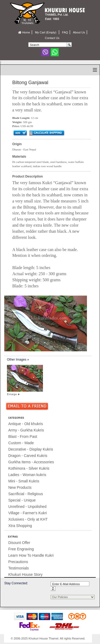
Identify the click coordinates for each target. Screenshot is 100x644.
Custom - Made (21, 443)
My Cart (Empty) (46, 32)
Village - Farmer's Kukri (28, 513)
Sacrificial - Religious (26, 494)
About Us (79, 32)
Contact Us (52, 38)
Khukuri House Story (25, 574)
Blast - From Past (23, 436)
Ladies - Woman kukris (27, 475)
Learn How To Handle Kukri (31, 555)
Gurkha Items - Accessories (31, 462)
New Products (20, 487)
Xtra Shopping (20, 526)
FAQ (65, 32)
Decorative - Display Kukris (31, 449)
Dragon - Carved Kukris (28, 456)
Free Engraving (21, 549)
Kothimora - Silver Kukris (29, 468)
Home (24, 32)
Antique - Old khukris (26, 424)
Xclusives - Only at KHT (28, 519)
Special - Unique (22, 500)
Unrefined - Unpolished (27, 507)
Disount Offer (19, 543)
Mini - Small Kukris (24, 481)
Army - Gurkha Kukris (26, 430)
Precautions (18, 562)
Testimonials (19, 568)
